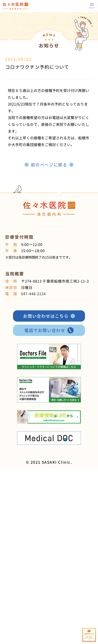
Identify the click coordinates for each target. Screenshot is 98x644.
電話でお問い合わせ (45, 330)
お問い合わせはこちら (46, 316)
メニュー (92, 6)
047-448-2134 (33, 294)
